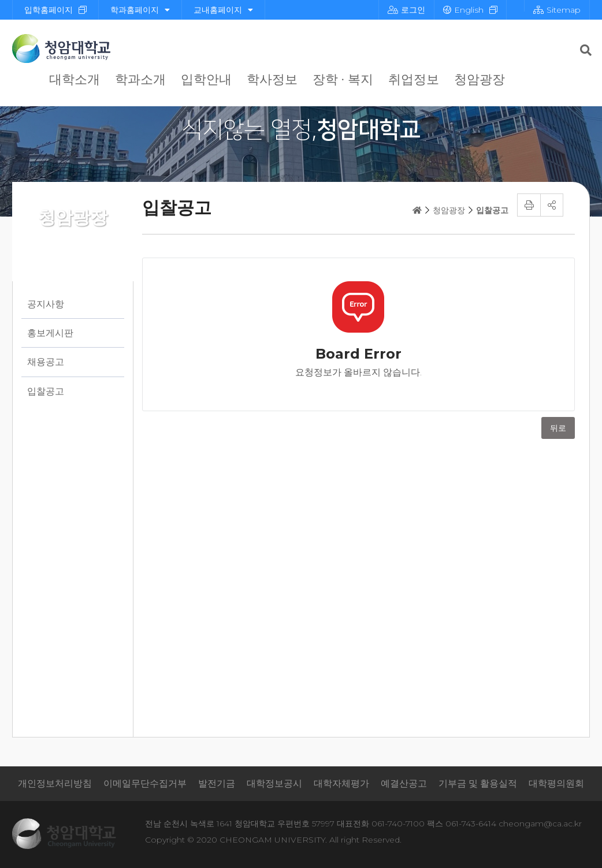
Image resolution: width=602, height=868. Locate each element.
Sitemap (557, 10)
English (463, 10)
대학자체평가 (341, 783)
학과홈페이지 (140, 10)
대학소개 (75, 79)
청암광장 (480, 79)
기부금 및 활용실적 (478, 783)
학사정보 (272, 79)
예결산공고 (404, 783)
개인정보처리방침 (55, 783)
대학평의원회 (556, 783)
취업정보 (414, 79)
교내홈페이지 (223, 10)
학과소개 (140, 79)
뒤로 (558, 428)
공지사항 (46, 304)
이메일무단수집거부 (145, 783)
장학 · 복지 (343, 79)
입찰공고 (46, 391)
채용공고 (46, 362)
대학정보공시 (274, 783)
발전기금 (217, 783)
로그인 (406, 10)
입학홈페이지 (49, 10)
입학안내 (206, 79)
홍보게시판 (50, 333)
